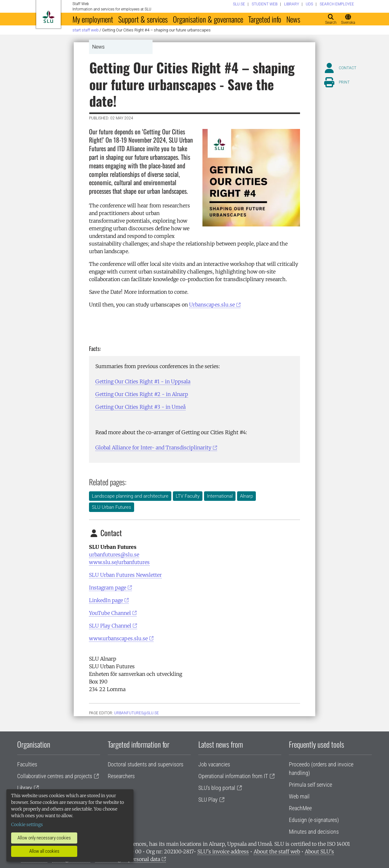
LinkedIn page (106, 600)
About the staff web (277, 851)
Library (25, 788)
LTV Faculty (188, 496)
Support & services (143, 19)
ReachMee (300, 808)
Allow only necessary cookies (44, 838)
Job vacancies (214, 764)
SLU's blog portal (217, 788)
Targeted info (265, 19)
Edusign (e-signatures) (314, 820)
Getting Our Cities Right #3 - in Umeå (140, 407)
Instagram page (108, 588)
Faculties (27, 764)
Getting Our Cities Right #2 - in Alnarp (142, 394)
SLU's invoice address (223, 851)
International (220, 496)
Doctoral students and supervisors (146, 764)
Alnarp (246, 496)
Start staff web (85, 30)
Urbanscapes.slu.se (212, 305)
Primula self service (311, 785)
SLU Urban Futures (112, 507)
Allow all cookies (44, 851)
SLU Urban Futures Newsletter (125, 575)
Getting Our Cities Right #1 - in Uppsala (143, 381)
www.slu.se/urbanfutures (119, 562)
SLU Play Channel (110, 626)
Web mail (299, 796)
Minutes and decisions (314, 832)
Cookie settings (27, 824)
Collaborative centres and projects (55, 776)
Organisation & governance (208, 19)
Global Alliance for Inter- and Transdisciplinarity (153, 447)
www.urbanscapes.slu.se (118, 638)
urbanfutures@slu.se (114, 555)
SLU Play (208, 800)
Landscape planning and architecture (130, 496)
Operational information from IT (233, 776)
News (293, 19)
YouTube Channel (110, 613)
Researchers (121, 776)
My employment (93, 19)
